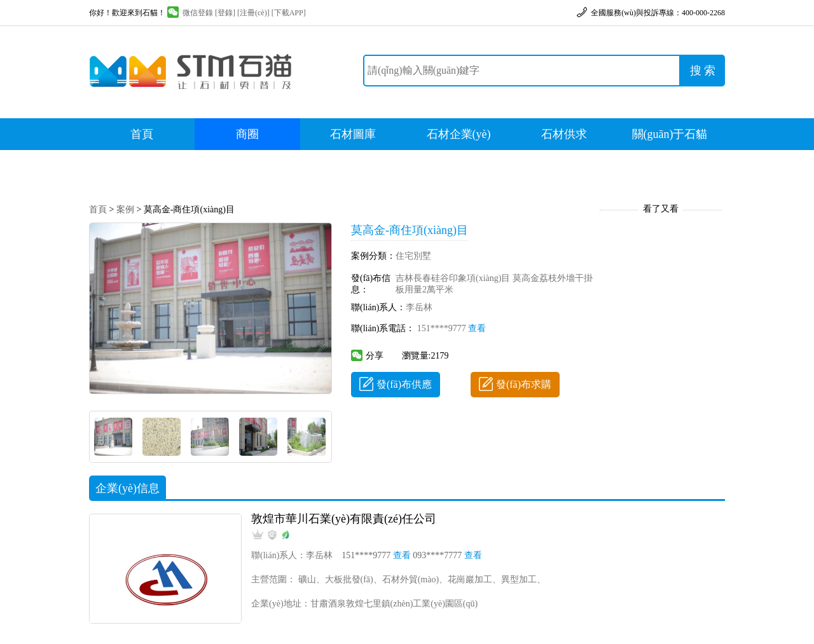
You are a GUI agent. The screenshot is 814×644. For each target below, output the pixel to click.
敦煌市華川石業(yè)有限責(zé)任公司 (344, 519)
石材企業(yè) (459, 134)
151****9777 (452, 328)
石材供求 (564, 134)
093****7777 (447, 555)
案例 (125, 209)
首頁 (142, 134)
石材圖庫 (353, 134)
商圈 (247, 134)
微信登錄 (190, 13)
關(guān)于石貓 (670, 134)
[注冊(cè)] (253, 13)
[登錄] (225, 13)
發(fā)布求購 (515, 384)
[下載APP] (289, 13)
